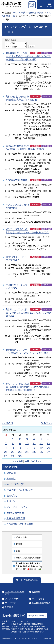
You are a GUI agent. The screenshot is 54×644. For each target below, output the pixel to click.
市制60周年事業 (15, 513)
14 (6, 448)
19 (41, 448)
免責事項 (36, 592)
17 (27, 448)
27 (48, 452)
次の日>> (47, 423)
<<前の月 (18, 461)
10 (27, 443)
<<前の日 (7, 423)
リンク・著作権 (38, 599)
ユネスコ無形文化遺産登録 (20, 524)
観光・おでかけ (36, 13)
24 (27, 452)
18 (34, 448)
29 (13, 456)
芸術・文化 (12, 496)
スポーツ (11, 501)
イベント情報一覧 (15, 484)
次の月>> (36, 461)
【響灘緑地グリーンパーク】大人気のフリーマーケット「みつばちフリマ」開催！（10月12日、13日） (29, 56)
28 (6, 456)
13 (48, 443)
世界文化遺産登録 (16, 518)
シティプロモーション (17, 507)
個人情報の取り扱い (41, 603)
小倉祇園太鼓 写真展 (17, 180)
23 (20, 452)
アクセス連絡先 (32, 5)
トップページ (19, 13)
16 (20, 448)
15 (13, 448)
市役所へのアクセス (37, 616)
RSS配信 (9, 607)
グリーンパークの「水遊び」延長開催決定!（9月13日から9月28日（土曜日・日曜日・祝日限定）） (28, 387)
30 (20, 456)
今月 (27, 461)
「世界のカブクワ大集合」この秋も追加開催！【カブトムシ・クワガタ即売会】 (29, 313)
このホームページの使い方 (15, 593)
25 (34, 452)
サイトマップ (10, 603)
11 (34, 443)
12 (41, 443)
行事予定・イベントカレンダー (21, 490)
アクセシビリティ (12, 599)
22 (13, 452)
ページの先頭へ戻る (29, 580)
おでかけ (11, 479)
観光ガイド (12, 473)
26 (41, 452)
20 (48, 448)
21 (6, 452)
